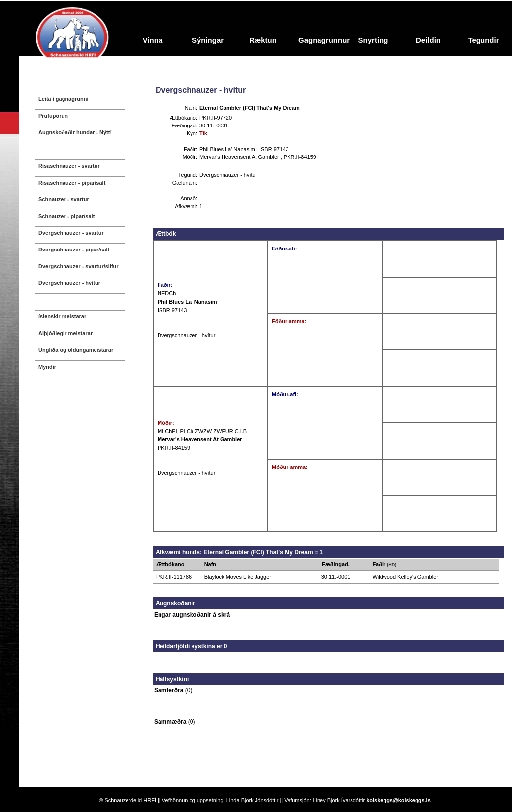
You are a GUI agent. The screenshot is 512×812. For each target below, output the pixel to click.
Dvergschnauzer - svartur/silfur (79, 266)
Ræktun (263, 40)
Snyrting (373, 40)
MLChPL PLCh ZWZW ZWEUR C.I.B (202, 431)
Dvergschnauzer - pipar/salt (74, 250)
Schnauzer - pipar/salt (66, 216)
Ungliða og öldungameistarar (76, 350)
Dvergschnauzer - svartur (71, 233)
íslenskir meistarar (62, 316)
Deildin (428, 40)
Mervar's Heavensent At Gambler (240, 157)
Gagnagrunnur (322, 40)
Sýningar (208, 40)
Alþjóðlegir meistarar (65, 333)
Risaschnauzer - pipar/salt (72, 183)
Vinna (153, 40)
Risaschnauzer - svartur (69, 166)
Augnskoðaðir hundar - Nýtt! (75, 132)
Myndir (47, 367)
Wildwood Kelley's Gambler (405, 577)
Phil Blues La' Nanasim (228, 149)
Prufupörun (53, 116)
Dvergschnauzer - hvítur (69, 283)
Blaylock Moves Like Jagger (238, 577)
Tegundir (483, 40)
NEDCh (167, 293)
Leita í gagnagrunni (63, 99)
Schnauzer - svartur (64, 199)
